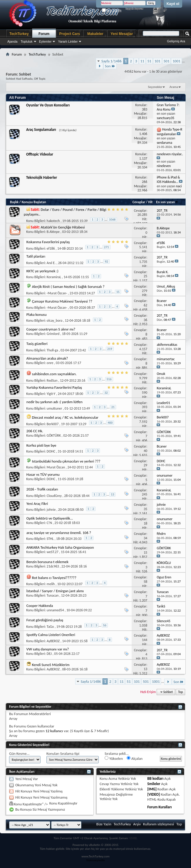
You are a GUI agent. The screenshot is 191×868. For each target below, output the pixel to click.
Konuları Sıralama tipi (63, 753)
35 (145, 509)
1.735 (143, 262)
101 (158, 61)
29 (145, 465)
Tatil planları (36, 256)
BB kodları (155, 778)
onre (50, 363)
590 (145, 393)
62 (145, 305)
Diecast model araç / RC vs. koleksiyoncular (65, 417)
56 (105, 625)
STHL (50, 539)
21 (113, 407)
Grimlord (53, 334)
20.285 (142, 215)
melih (51, 584)
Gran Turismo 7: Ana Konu (168, 107)
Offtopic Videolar (40, 154)
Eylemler (45, 41)
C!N (49, 523)
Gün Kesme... (19, 753)
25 (145, 276)
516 (109, 379)
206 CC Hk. (35, 431)
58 (145, 582)
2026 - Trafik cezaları (42, 489)
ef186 (51, 248)
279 (145, 291)
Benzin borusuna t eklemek (47, 562)
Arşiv (137, 824)
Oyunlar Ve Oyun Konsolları (48, 105)
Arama (174, 87)
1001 (176, 61)
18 (145, 523)
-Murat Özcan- (57, 293)
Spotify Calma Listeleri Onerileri (51, 635)
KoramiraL (54, 277)
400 (110, 423)
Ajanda (12, 41)
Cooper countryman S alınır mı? (51, 329)
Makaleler (95, 34)
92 (106, 262)
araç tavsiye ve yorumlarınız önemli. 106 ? (59, 533)
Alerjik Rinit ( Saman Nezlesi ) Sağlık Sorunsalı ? (68, 287)
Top (180, 692)
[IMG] (152, 789)
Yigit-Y (51, 394)
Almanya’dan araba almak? (47, 358)
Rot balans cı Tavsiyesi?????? (54, 578)
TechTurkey (19, 34)
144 (145, 640)
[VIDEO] (154, 794)
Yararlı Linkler (68, 41)
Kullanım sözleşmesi (159, 824)
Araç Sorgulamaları (41, 130)
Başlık (14, 202)
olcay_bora (55, 321)
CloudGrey (54, 496)
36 (145, 320)
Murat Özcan (56, 467)
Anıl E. (51, 263)
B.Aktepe (53, 232)
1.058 (143, 625)
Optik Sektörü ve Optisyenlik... (50, 518)
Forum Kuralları (159, 807)
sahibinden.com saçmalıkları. (54, 374)
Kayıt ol (173, 4)
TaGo (50, 627)
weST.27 (53, 552)
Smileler (154, 784)
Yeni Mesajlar (122, 34)
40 (145, 451)
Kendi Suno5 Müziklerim (51, 665)
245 (145, 494)
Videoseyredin (95, 860)
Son (110, 66)
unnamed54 (55, 610)
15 (118, 292)
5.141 (143, 247)
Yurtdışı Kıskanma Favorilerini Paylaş (54, 387)
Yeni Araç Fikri (37, 504)
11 (142, 61)
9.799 (143, 378)
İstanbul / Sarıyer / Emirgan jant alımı (55, 591)
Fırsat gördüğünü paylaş (45, 620)
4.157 (143, 349)
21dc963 (53, 566)
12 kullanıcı (54, 731)
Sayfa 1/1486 (112, 61)
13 (112, 494)
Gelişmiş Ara (176, 41)
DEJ (49, 654)
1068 (112, 219)
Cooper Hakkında (40, 606)
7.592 (143, 422)
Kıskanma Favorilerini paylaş (48, 242)
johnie (51, 510)
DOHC (51, 451)
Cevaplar (139, 202)
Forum (44, 34)
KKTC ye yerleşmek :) (42, 271)
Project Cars (70, 34)
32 (106, 393)
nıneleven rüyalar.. (170, 154)
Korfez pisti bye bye (41, 445)
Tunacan (53, 595)
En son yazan (167, 202)
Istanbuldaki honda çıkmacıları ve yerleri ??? (66, 461)
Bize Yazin (104, 824)
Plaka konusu (37, 314)
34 (145, 538)
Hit (151, 202)
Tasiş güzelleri (37, 344)
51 (149, 61)
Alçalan (135, 758)
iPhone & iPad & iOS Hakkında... (168, 180)
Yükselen (114, 758)
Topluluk (26, 41)
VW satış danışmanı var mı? (48, 649)
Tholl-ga (52, 350)
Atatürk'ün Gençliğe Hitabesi (63, 227)
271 (107, 247)
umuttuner (55, 408)
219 (110, 349)
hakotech (53, 221)
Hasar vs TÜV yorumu (43, 474)
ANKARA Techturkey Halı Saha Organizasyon (60, 547)
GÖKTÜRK (54, 435)
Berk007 (53, 424)
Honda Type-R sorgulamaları (169, 132)
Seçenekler (155, 87)
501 (167, 61)
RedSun (52, 380)
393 (145, 407)
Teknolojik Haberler (42, 177)
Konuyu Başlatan (34, 202)
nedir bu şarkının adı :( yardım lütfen (55, 402)
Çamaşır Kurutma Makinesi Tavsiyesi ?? (62, 301)
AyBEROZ (53, 641)
